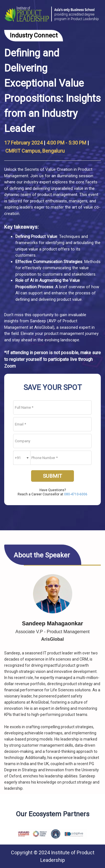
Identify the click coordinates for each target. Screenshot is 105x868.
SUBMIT (53, 476)
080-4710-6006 (76, 494)
